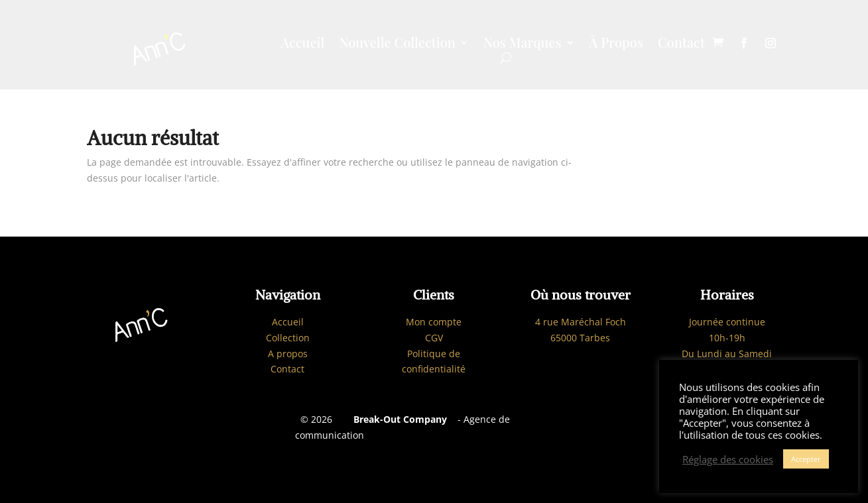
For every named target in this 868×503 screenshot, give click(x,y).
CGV (434, 338)
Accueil (302, 44)
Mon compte (434, 322)
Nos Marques (523, 44)
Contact (681, 44)
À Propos (616, 44)
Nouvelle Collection (397, 44)
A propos (288, 354)
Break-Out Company (398, 419)
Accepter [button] (806, 459)
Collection (288, 338)
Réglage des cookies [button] (728, 459)
